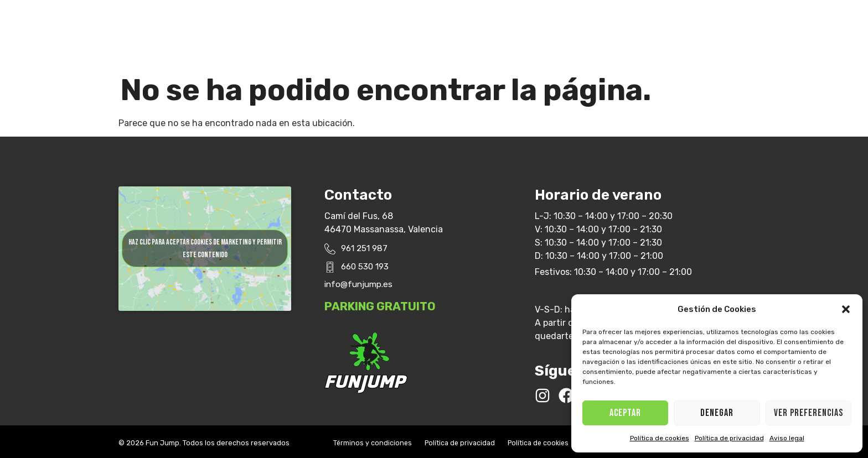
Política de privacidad (729, 438)
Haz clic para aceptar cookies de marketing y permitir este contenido (205, 253)
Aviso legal (787, 438)
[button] (846, 309)
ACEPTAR (625, 413)
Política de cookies (660, 438)
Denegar (717, 413)
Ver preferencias (808, 413)
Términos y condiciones (375, 439)
